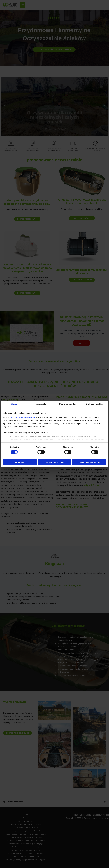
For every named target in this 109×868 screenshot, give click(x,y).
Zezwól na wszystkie (89, 462)
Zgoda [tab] (14, 404)
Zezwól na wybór (55, 462)
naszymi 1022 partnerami (22, 417)
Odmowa (20, 462)
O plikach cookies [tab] (95, 404)
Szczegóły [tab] (41, 404)
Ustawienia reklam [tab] (68, 404)
